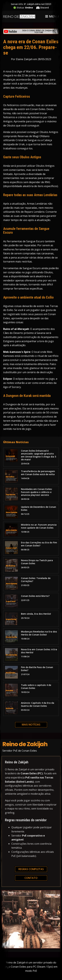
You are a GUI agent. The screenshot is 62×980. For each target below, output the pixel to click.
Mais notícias (31, 725)
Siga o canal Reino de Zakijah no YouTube (39, 31)
